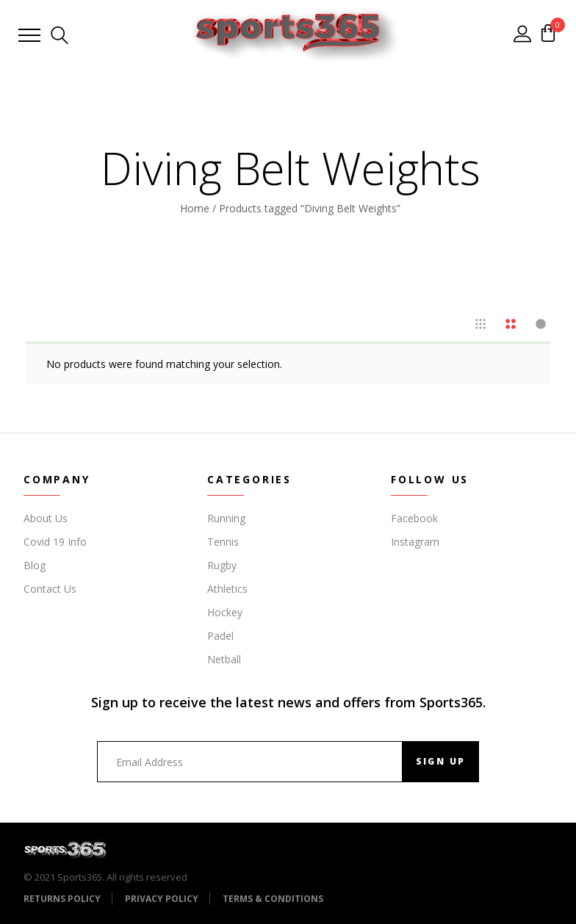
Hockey (225, 612)
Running (226, 518)
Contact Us (50, 589)
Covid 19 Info (55, 542)
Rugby (222, 565)
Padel (220, 636)
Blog (35, 565)
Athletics (227, 589)
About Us (46, 518)
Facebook (414, 518)
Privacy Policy (162, 899)
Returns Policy (62, 899)
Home (195, 208)
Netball (224, 659)
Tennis (223, 542)
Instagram (415, 542)
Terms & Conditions (273, 899)
